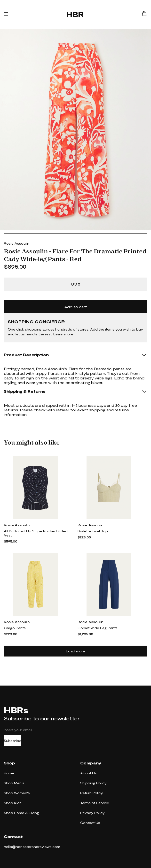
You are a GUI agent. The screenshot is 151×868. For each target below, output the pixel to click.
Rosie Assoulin (17, 243)
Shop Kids (13, 803)
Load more (75, 651)
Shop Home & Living (21, 813)
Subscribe (13, 741)
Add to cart (76, 307)
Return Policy (92, 793)
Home (9, 773)
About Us (88, 773)
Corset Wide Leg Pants (98, 628)
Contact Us (90, 823)
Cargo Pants (15, 628)
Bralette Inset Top (93, 531)
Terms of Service (95, 803)
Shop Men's (14, 783)
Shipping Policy (93, 783)
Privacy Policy (92, 813)
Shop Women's (17, 793)
